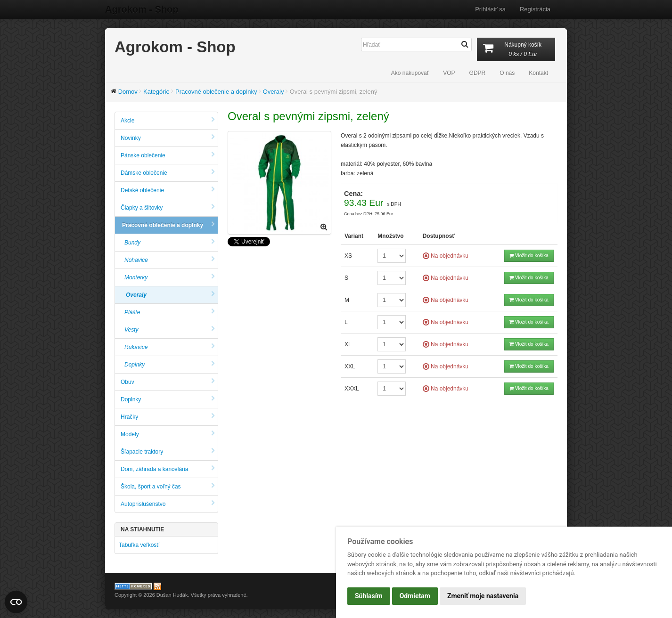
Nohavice (170, 260)
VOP (449, 73)
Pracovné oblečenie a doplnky (216, 92)
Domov (128, 92)
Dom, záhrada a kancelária (168, 469)
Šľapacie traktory (168, 451)
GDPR (478, 73)
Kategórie (156, 92)
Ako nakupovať (410, 73)
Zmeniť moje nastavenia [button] (483, 596)
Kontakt (538, 73)
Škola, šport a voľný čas (168, 486)
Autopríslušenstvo (168, 504)
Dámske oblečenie (168, 173)
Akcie (168, 120)
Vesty (170, 329)
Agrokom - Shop (142, 9)
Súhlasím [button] (369, 596)
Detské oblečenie (168, 190)
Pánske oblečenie (168, 155)
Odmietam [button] (415, 596)
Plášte (170, 312)
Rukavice (170, 347)
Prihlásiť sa (490, 9)
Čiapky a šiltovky (168, 207)
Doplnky (170, 364)
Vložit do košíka (529, 256)
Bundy (170, 242)
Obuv (168, 382)
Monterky (170, 277)
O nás (507, 73)
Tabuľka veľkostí (139, 545)
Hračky (168, 417)
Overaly (274, 92)
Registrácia (535, 9)
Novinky (168, 138)
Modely (168, 434)
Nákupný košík (516, 50)
